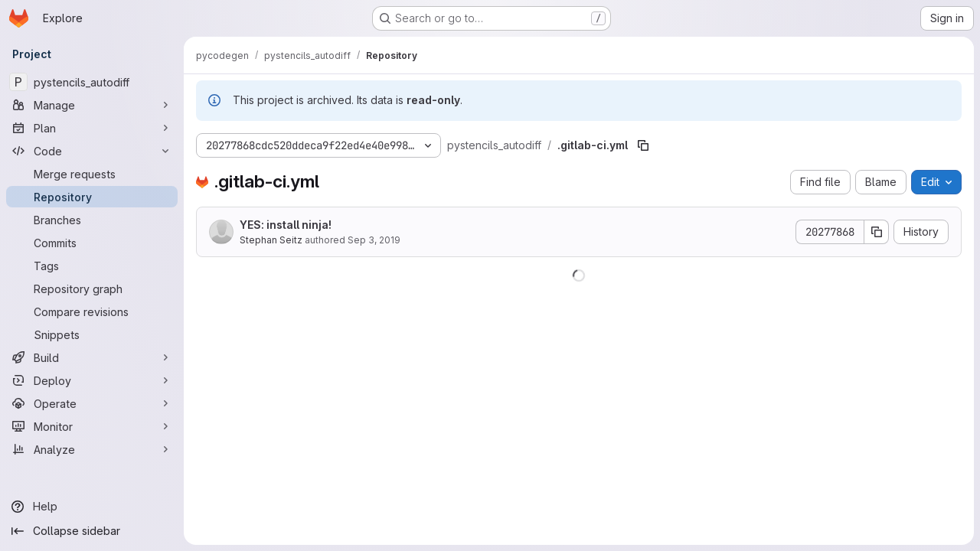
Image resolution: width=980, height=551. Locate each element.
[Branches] (92, 220)
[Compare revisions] (92, 311)
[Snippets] (92, 334)
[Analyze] (92, 449)
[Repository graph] (92, 289)
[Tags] (92, 266)
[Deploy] (92, 380)
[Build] (92, 357)
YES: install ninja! (286, 225)
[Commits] (92, 243)
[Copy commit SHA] (877, 232)
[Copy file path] (643, 145)
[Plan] (92, 128)
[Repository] (92, 197)
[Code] (92, 151)
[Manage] (92, 105)
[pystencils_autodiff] (92, 82)
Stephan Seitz (271, 240)
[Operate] (92, 403)
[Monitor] (92, 426)
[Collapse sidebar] (92, 531)
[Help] (92, 507)
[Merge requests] (92, 174)
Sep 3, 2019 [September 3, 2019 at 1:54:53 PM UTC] (374, 240)
